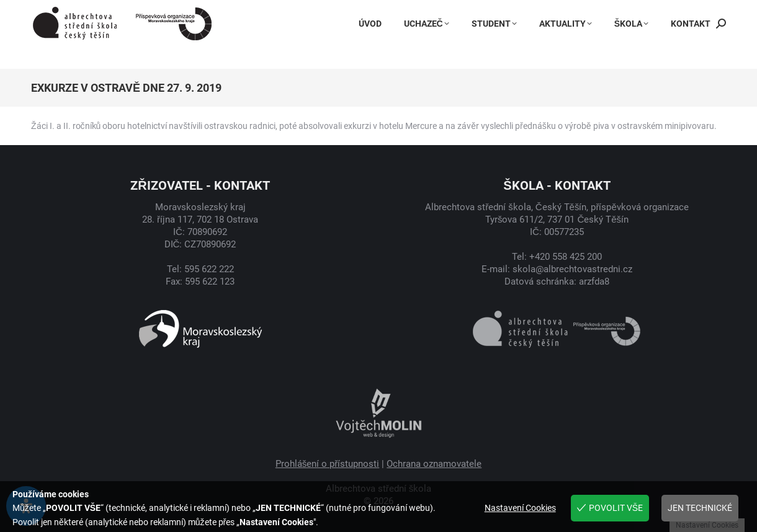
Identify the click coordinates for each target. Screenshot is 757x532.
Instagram (515, 11)
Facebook (451, 11)
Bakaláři (576, 11)
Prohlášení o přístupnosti (328, 464)
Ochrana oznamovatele (434, 464)
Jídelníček (637, 11)
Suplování (701, 11)
